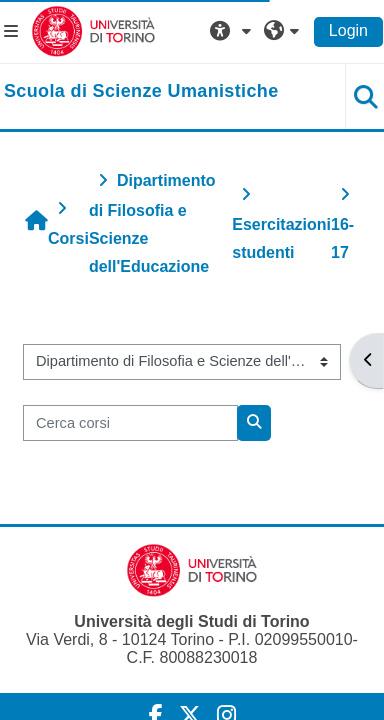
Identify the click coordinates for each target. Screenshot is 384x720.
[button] (233, 31)
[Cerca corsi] (130, 423)
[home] (141, 92)
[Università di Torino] (93, 30)
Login (348, 30)
